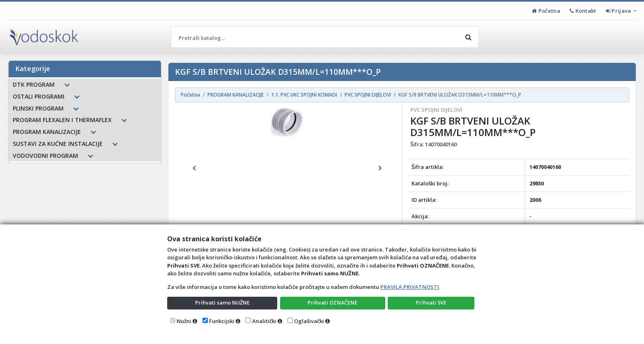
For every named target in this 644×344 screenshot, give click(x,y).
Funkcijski (222, 321)
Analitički (264, 321)
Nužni (184, 321)
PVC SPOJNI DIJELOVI (436, 110)
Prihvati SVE (431, 302)
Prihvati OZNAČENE (332, 302)
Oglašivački (309, 321)
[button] (194, 168)
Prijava (619, 11)
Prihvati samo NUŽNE (222, 302)
